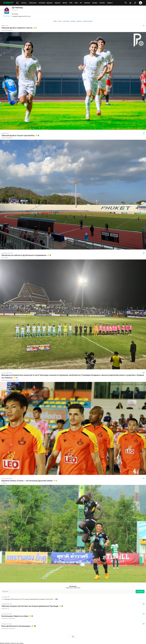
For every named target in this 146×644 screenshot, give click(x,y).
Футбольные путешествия (8, 618)
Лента (55, 21)
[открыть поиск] (126, 3)
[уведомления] (130, 3)
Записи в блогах (88, 21)
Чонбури (28, 16)
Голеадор (4, 483)
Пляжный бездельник (7, 30)
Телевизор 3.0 (5, 608)
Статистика (66, 21)
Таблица (73, 21)
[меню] (17, 3)
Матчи (60, 21)
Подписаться (7, 16)
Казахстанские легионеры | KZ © (10, 380)
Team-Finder (5, 258)
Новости (79, 21)
